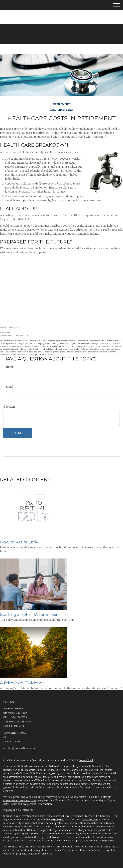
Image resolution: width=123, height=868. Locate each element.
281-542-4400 (61, 12)
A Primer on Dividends (22, 683)
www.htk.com (90, 820)
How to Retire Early (19, 542)
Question (9, 407)
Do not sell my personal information (31, 804)
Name (10, 367)
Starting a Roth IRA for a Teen (29, 614)
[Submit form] (18, 433)
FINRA (54, 820)
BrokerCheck (86, 760)
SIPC (61, 820)
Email (10, 387)
